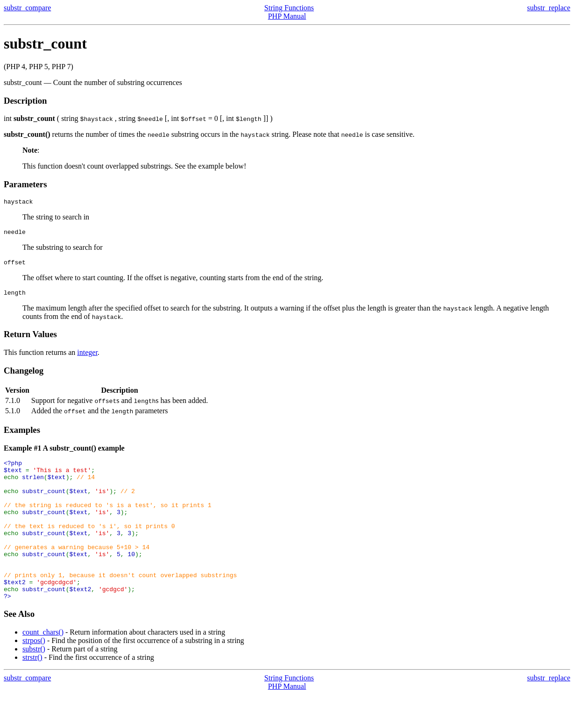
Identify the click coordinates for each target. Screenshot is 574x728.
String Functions (289, 8)
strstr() (32, 691)
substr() (34, 682)
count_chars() (43, 666)
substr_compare (27, 8)
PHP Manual (287, 16)
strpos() (34, 674)
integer (87, 358)
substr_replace (549, 8)
